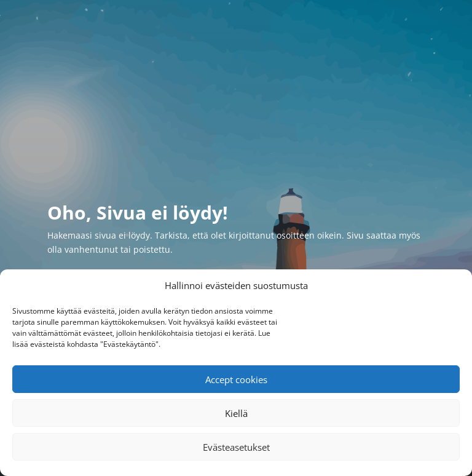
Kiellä (236, 413)
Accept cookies (236, 379)
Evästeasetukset (236, 447)
